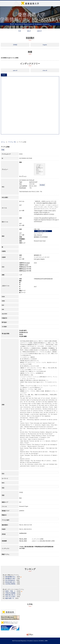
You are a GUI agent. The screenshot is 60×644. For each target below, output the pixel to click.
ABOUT (39, 31)
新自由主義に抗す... (11, 582)
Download (42, 185)
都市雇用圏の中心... (11, 577)
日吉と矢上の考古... (11, 597)
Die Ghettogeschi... (11, 580)
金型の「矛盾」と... (11, 591)
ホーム (3, 142)
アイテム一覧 (12, 142)
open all (15, 70)
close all (45, 70)
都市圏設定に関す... (11, 578)
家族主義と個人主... (11, 595)
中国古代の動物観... (11, 593)
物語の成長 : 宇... (10, 598)
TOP (20, 31)
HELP (29, 31)
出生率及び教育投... (11, 584)
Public (4, 75)
